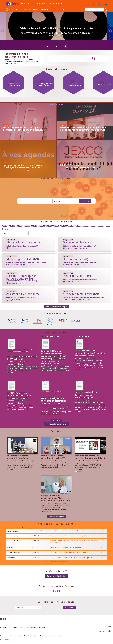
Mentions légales (105, 631)
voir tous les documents (56, 424)
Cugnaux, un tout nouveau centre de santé (65, 547)
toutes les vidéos (57, 517)
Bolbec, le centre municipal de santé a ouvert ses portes (71, 557)
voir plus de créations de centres (57, 562)
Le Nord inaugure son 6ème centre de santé (66, 531)
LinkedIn (54, 591)
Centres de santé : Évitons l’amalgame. (84, 396)
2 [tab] (52, 46)
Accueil (7, 9)
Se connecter (98, 4)
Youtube (59, 591)
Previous (2, 31)
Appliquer (85, 201)
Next (111, 31)
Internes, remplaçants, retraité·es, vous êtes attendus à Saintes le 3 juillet (74, 542)
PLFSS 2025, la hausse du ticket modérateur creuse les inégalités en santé (19, 396)
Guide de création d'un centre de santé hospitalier (69, 536)
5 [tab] (66, 46)
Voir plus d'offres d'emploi (57, 307)
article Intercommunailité (86, 350)
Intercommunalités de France (88, 364)
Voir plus (56, 420)
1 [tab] (47, 46)
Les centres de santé (30, 10)
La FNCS (14, 10)
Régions (45, 10)
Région (6, 229)
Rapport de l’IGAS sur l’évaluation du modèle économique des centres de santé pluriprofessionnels (54, 355)
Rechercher (106, 10)
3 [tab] (56, 46)
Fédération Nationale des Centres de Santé (43, 3)
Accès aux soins (59, 10)
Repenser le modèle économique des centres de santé (90, 354)
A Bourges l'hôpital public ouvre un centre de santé (69, 552)
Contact (108, 627)
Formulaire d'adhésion (56, 576)
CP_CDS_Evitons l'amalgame (86, 392)
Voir (103, 531)
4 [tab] (61, 46)
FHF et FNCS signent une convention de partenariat (53, 400)
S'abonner (69, 608)
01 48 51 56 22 (8, 640)
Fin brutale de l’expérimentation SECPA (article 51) (22, 358)
